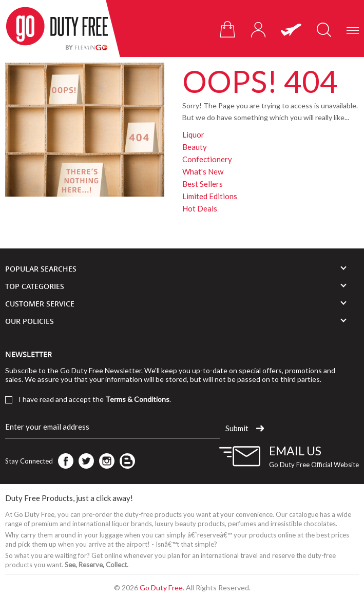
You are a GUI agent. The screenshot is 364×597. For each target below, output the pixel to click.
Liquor (193, 134)
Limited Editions (210, 196)
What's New (203, 171)
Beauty (195, 147)
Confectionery (207, 159)
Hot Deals (200, 208)
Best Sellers (203, 184)
